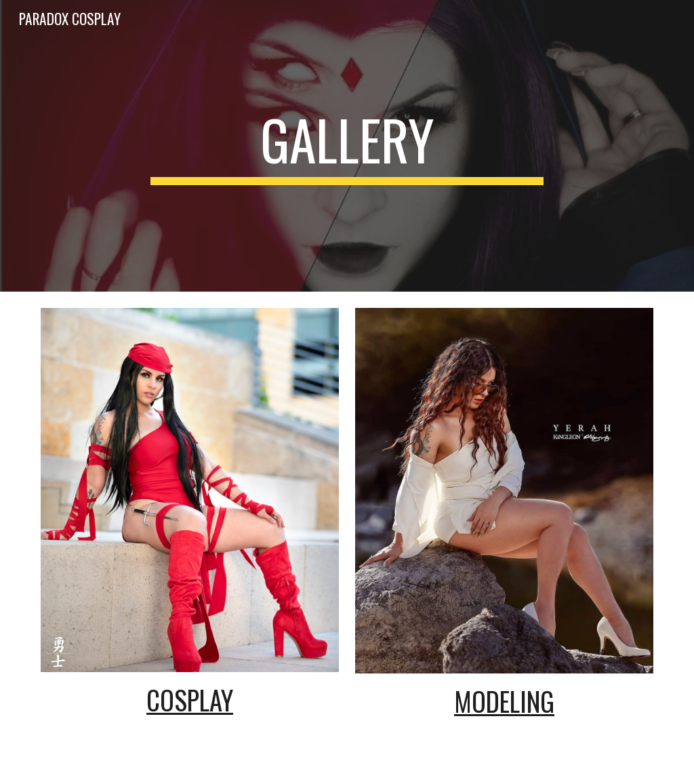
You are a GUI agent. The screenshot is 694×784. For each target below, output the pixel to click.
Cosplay (190, 700)
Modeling (504, 701)
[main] (347, 146)
